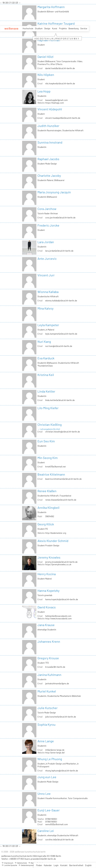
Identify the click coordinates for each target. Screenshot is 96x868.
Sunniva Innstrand (50, 142)
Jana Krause (46, 625)
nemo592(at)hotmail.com (57, 824)
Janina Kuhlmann (49, 675)
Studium (39, 28)
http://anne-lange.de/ (55, 753)
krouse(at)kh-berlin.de (55, 667)
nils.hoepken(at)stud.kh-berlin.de (60, 83)
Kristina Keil (46, 375)
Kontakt (64, 865)
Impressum (7, 863)
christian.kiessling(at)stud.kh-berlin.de (63, 432)
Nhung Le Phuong (50, 759)
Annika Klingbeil (48, 508)
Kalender (48, 865)
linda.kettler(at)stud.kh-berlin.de (60, 400)
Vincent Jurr (46, 275)
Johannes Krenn (49, 641)
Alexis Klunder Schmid (53, 541)
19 (4, 3)
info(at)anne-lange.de (55, 750)
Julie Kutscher (48, 708)
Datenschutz (21, 863)
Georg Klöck (46, 524)
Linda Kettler (46, 391)
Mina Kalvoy (45, 308)
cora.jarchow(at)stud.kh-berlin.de (60, 218)
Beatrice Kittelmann (51, 474)
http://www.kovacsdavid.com (58, 619)
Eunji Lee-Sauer (49, 810)
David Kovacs (47, 607)
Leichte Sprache (9, 865)
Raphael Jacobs (48, 159)
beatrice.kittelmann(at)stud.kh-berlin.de (63, 479)
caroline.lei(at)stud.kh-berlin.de (59, 840)
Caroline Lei (46, 831)
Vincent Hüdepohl (50, 109)
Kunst (55, 28)
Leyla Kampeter (48, 325)
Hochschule (28, 28)
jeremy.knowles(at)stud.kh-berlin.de (61, 562)
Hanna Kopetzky (48, 591)
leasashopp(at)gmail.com (56, 100)
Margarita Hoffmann (51, 7)
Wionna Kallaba (48, 292)
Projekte (63, 28)
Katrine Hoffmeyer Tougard (56, 23)
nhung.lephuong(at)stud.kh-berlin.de (62, 771)
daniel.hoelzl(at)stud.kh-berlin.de (60, 68)
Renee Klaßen (47, 491)
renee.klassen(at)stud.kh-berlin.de (61, 500)
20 (7, 3)
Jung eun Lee (47, 777)
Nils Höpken (46, 75)
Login (56, 865)
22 (14, 3)
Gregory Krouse (48, 658)
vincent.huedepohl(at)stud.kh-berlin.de (63, 118)
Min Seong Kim (48, 458)
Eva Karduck (46, 358)
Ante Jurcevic (47, 259)
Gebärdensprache (27, 865)
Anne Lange (46, 741)
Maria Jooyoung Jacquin (54, 192)
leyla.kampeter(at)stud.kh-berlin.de (61, 334)
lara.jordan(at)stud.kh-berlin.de (59, 251)
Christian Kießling (50, 425)
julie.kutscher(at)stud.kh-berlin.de (61, 717)
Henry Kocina (47, 574)
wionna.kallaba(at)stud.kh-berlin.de (61, 301)
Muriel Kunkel (47, 691)
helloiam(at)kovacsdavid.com (58, 616)
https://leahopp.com (55, 103)
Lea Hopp (44, 91)
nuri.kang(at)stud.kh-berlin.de (59, 346)
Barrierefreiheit (76, 865)
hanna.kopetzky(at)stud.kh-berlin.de (62, 599)
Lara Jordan (46, 242)
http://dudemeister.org (56, 533)
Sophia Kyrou (46, 724)
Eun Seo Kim (46, 441)
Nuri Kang (44, 342)
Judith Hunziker (48, 126)
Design (47, 28)
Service (84, 28)
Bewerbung (74, 28)
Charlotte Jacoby (49, 175)
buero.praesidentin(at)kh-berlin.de (40, 859)
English (88, 865)
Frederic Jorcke (48, 225)
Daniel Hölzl (45, 57)
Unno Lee (44, 794)
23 (17, 3)
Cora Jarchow (47, 209)
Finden (39, 865)
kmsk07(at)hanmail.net (56, 467)
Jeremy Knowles (49, 557)
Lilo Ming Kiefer (48, 408)
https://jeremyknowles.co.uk (58, 564)
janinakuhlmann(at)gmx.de (57, 683)
